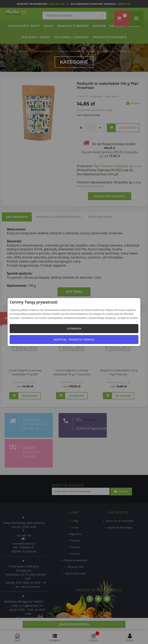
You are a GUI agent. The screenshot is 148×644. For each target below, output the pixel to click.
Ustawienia (74, 328)
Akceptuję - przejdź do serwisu (74, 340)
